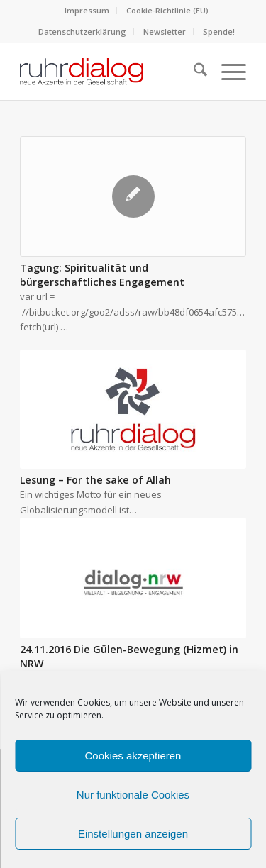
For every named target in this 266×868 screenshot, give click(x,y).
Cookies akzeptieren (133, 756)
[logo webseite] (110, 72)
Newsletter (165, 32)
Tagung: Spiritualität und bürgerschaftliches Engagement (102, 275)
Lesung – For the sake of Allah (95, 480)
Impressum (87, 10)
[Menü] (227, 72)
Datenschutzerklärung (82, 32)
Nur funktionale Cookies (133, 795)
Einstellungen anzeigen (133, 834)
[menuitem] (87, 11)
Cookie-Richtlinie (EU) (167, 10)
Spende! (219, 32)
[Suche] (193, 72)
